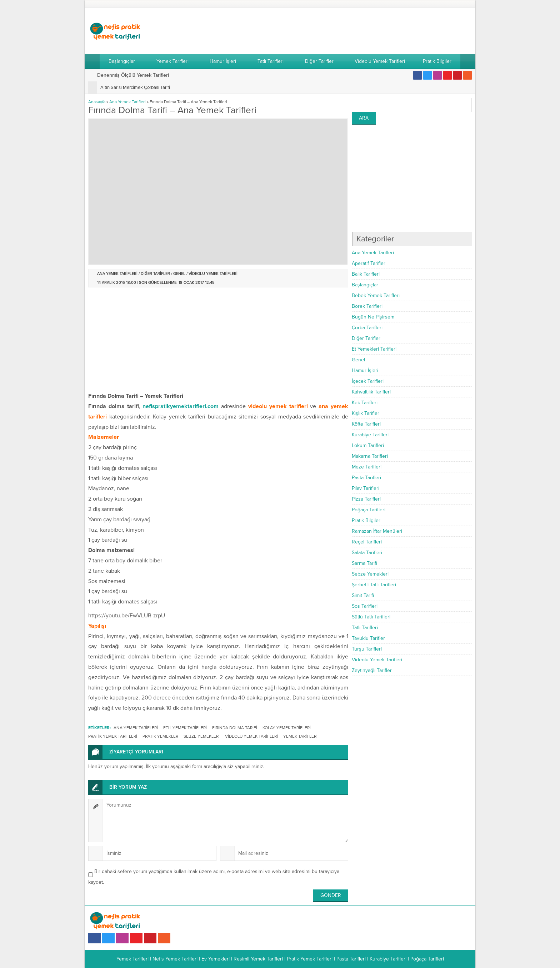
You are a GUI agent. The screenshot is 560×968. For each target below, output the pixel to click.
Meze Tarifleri (367, 467)
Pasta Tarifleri (366, 478)
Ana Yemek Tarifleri (127, 102)
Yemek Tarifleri (300, 736)
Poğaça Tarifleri (369, 510)
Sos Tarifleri (365, 606)
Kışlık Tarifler (366, 413)
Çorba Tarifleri (367, 328)
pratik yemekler (160, 736)
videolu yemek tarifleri (251, 736)
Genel (179, 274)
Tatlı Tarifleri (365, 628)
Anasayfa (97, 102)
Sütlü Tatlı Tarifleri (371, 617)
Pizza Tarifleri (366, 499)
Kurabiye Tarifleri (370, 435)
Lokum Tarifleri (368, 445)
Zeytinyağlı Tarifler (372, 670)
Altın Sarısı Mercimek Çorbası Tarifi (135, 87)
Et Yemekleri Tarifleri (374, 349)
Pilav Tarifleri (366, 488)
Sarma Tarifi (364, 563)
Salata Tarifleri (367, 553)
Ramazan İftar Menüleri (377, 531)
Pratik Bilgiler (366, 520)
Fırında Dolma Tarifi (235, 728)
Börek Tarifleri (367, 306)
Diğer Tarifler (155, 274)
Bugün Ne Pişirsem (373, 317)
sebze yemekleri (202, 736)
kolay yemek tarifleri (287, 728)
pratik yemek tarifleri (113, 736)
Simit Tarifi (363, 595)
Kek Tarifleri (365, 403)
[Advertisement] (342, 31)
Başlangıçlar (365, 285)
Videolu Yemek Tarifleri (213, 274)
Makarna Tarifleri (370, 456)
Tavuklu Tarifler (368, 638)
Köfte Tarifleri (366, 424)
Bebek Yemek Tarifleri (376, 295)
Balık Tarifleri (366, 274)
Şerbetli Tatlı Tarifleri (374, 585)
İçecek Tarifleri (368, 381)
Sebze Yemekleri (370, 574)
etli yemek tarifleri (185, 728)
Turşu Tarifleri (367, 649)
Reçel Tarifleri (367, 542)
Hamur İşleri (365, 370)
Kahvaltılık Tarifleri (371, 392)
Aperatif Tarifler (369, 263)
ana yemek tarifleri (136, 728)
